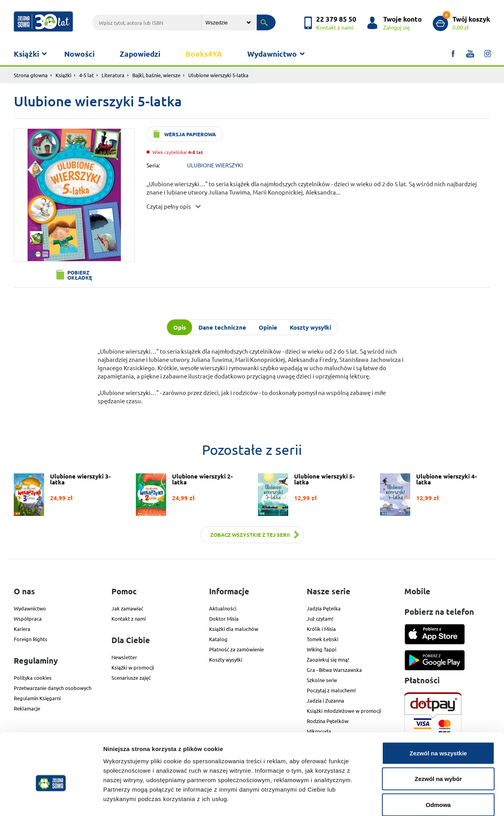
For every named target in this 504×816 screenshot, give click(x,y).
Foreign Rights (31, 639)
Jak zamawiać (127, 608)
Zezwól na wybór (438, 739)
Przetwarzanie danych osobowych (53, 688)
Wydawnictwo (272, 54)
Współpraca (28, 618)
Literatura (113, 75)
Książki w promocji (133, 667)
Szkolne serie (322, 680)
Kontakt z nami (129, 618)
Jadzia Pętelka (324, 608)
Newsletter (124, 657)
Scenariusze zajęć (131, 678)
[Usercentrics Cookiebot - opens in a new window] (51, 801)
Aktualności (223, 608)
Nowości (79, 54)
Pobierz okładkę (80, 275)
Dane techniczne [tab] (222, 327)
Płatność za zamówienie (236, 649)
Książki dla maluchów (234, 629)
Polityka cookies (33, 678)
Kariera (22, 629)
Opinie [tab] (268, 327)
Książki (26, 54)
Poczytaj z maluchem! (331, 690)
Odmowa (438, 764)
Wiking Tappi (321, 649)
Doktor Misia (224, 618)
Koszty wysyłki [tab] (310, 327)
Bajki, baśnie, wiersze (156, 75)
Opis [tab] (180, 327)
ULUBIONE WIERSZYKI (215, 165)
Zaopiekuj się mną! (328, 659)
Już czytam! (320, 618)
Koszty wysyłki (226, 659)
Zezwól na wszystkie (438, 713)
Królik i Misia (321, 629)
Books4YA (204, 54)
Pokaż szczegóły (420, 800)
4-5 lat (86, 75)
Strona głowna (31, 75)
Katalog (218, 639)
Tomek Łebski (322, 639)
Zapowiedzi (140, 54)
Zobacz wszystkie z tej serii (250, 535)
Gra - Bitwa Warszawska (334, 670)
